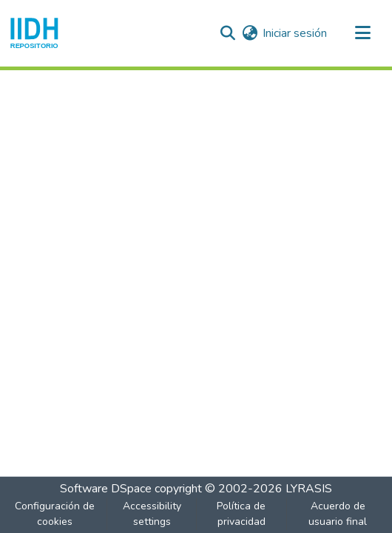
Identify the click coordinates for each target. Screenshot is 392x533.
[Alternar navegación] (362, 33)
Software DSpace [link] (106, 489)
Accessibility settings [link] (152, 514)
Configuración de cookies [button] (55, 514)
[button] (34, 33)
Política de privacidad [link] (241, 514)
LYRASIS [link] (309, 489)
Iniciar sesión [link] (295, 33)
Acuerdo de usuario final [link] (338, 514)
